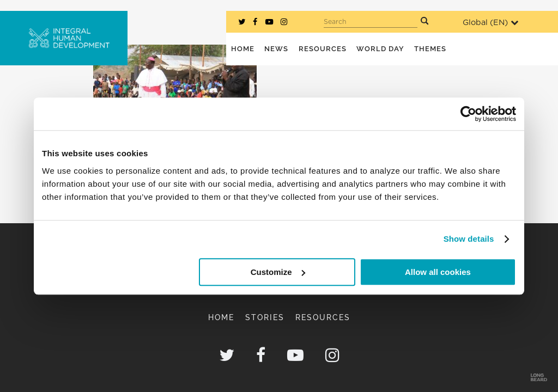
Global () (490, 23)
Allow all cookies (438, 272)
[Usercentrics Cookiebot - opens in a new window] (468, 114)
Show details (469, 239)
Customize (278, 272)
